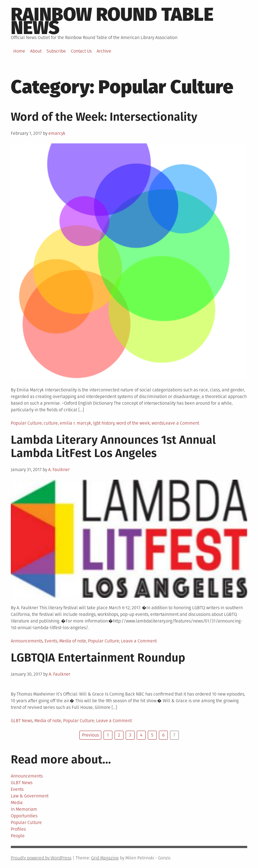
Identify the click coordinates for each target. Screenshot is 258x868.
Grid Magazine (105, 858)
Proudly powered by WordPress (41, 858)
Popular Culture (26, 423)
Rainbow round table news (112, 21)
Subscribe (56, 51)
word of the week (133, 423)
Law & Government (30, 796)
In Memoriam (24, 809)
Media (17, 803)
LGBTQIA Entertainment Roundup (98, 658)
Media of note (73, 641)
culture (51, 423)
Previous (90, 735)
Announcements (27, 641)
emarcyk (57, 133)
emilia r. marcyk (75, 423)
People (18, 836)
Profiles (18, 829)
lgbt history (104, 423)
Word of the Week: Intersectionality (104, 117)
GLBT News (22, 721)
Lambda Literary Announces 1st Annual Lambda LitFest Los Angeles (113, 446)
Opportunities (24, 816)
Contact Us (81, 51)
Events (51, 641)
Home (19, 51)
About (36, 51)
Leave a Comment (181, 423)
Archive (104, 51)
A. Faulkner (59, 470)
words (158, 423)
